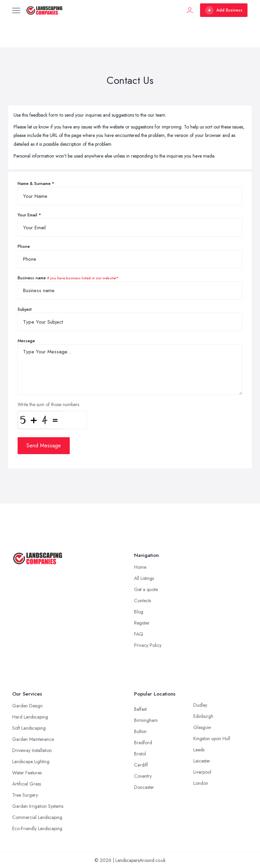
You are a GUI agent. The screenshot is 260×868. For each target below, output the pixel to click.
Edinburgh (203, 716)
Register (142, 623)
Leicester (202, 761)
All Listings (144, 578)
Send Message (44, 445)
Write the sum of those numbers (48, 404)
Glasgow (202, 727)
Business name (68, 278)
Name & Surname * (36, 184)
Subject (25, 309)
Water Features (27, 773)
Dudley (200, 705)
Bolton (140, 731)
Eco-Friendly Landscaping (37, 828)
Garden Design (27, 706)
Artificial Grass (27, 784)
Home (140, 567)
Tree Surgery (25, 795)
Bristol (140, 754)
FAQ (139, 634)
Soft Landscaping (29, 728)
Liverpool (202, 772)
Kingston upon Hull (212, 738)
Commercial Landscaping (37, 817)
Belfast (140, 709)
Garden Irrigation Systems (38, 806)
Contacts (143, 601)
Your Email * (29, 215)
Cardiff (141, 765)
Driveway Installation (32, 750)
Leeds (199, 750)
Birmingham (146, 720)
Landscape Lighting (31, 761)
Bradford (143, 743)
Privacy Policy (148, 645)
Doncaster (144, 787)
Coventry (143, 776)
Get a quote (146, 589)
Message (26, 341)
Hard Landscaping (30, 717)
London (201, 783)
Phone (24, 247)
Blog (139, 612)
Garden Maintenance (33, 739)
